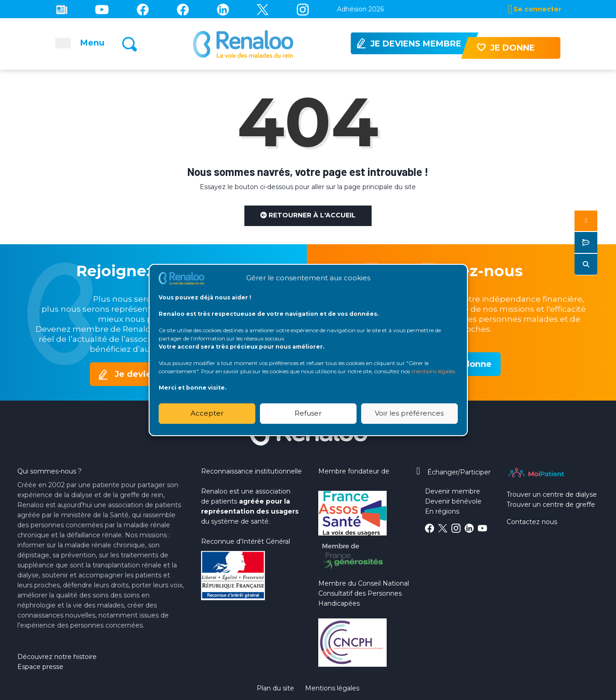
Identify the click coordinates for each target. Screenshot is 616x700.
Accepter (207, 413)
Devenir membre (453, 491)
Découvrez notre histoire (57, 657)
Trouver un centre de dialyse (552, 494)
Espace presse (40, 667)
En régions (442, 511)
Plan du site (275, 688)
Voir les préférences (409, 413)
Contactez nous (532, 522)
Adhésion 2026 (360, 9)
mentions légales (433, 371)
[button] (586, 221)
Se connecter (537, 9)
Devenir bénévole (453, 501)
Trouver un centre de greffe (551, 504)
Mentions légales (332, 688)
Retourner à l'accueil (308, 215)
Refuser (308, 413)
